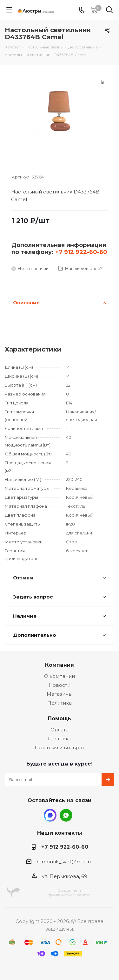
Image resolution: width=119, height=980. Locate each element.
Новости (60, 685)
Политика (60, 703)
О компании (60, 676)
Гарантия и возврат (60, 748)
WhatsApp (66, 815)
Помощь (60, 718)
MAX (50, 815)
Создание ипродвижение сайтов (69, 893)
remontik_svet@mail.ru (65, 862)
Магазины (60, 694)
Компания (60, 665)
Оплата (60, 730)
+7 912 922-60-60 (81, 252)
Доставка (60, 739)
